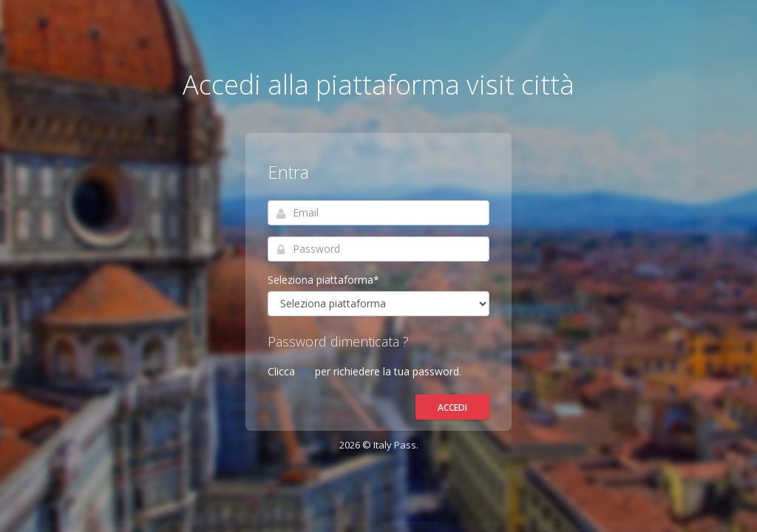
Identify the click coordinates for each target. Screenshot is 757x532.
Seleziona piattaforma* (323, 280)
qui (306, 371)
